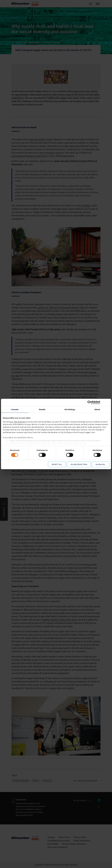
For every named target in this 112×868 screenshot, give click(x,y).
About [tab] (97, 409)
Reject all (57, 464)
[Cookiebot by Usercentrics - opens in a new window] (98, 402)
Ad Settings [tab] (70, 409)
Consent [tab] (15, 409)
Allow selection (79, 464)
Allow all (100, 464)
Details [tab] (42, 409)
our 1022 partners (18, 422)
